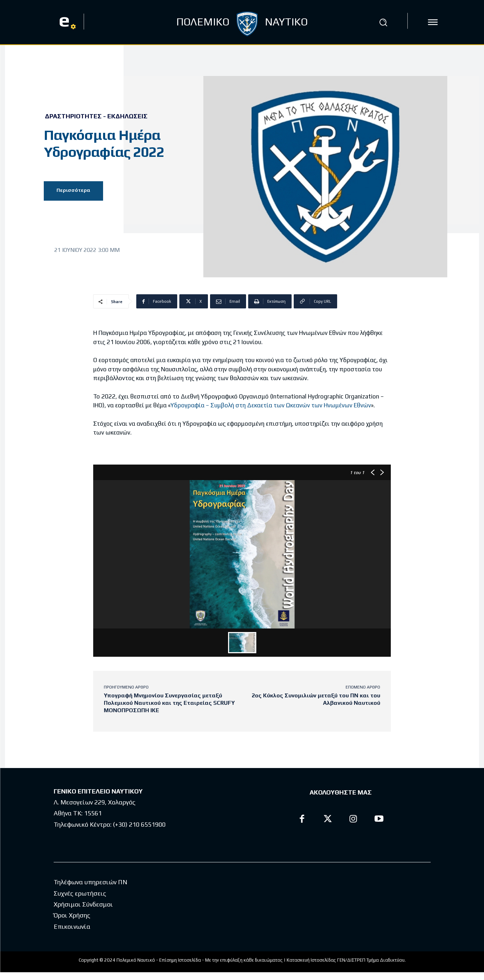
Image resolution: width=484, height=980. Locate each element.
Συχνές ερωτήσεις (80, 893)
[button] (383, 22)
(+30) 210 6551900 (139, 824)
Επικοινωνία (72, 926)
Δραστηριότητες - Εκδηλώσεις (96, 116)
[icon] (433, 22)
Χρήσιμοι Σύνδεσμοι (83, 904)
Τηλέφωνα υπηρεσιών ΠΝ (91, 882)
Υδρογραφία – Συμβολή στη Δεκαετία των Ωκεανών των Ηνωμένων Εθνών (271, 405)
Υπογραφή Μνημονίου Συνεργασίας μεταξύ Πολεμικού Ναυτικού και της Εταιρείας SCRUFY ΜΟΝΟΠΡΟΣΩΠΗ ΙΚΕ (169, 703)
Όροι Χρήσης (72, 915)
